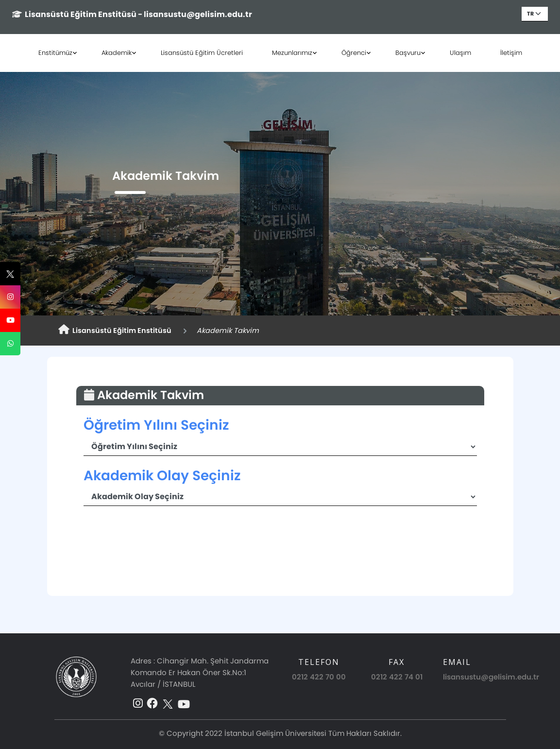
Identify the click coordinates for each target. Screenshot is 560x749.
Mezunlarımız (292, 53)
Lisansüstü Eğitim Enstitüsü (115, 330)
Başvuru (408, 53)
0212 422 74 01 (397, 677)
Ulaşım (460, 53)
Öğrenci (354, 53)
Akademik (117, 53)
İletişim (511, 53)
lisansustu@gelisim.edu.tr (491, 677)
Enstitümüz (55, 53)
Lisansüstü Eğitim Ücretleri (202, 53)
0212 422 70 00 (319, 677)
